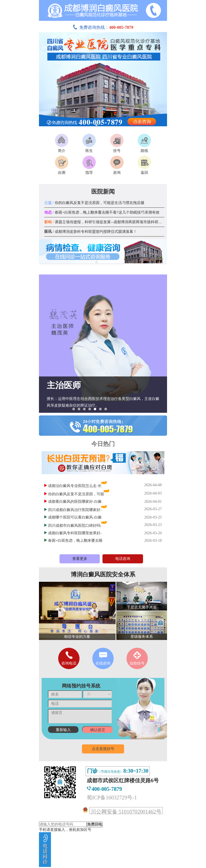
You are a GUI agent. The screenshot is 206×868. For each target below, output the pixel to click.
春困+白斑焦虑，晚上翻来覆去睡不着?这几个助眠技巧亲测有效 (102, 212)
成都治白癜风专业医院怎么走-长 (75, 486)
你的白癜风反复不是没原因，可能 (76, 494)
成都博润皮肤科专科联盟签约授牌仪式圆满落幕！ (91, 232)
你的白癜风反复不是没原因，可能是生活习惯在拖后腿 (94, 203)
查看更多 (80, 559)
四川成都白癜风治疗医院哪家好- (75, 510)
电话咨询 (123, 559)
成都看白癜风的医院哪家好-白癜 (75, 502)
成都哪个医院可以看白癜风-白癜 (75, 517)
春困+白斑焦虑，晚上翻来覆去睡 (75, 541)
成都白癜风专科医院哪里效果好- (75, 533)
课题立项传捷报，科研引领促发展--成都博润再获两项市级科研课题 (105, 222)
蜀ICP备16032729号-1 (112, 798)
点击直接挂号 (103, 749)
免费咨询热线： (103, 27)
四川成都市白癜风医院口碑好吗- (75, 526)
